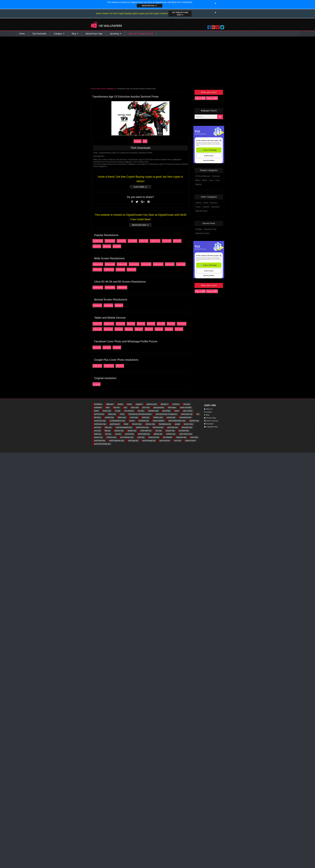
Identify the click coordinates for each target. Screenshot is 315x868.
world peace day (100, 424)
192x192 (107, 347)
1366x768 (144, 241)
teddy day (98, 434)
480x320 (97, 246)
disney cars (107, 411)
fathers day (122, 417)
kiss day (108, 434)
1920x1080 (110, 241)
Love (217, 180)
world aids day (172, 427)
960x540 (141, 324)
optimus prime (152, 404)
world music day (100, 421)
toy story (141, 411)
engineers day (181, 437)
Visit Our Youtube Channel (141, 34)
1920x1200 (134, 264)
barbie (96, 411)
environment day (185, 417)
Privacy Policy (210, 418)
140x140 (117, 347)
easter (177, 411)
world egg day (133, 441)
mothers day (109, 417)
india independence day (177, 421)
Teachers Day (210, 229)
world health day (144, 434)
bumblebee (98, 404)
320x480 (117, 246)
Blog (75, 34)
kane (108, 407)
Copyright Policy (211, 427)
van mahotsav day (127, 437)
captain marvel (190, 441)
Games (206, 207)
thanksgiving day (165, 424)
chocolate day (184, 431)
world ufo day (111, 437)
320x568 (169, 329)
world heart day (100, 441)
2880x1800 (98, 264)
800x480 (161, 324)
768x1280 (97, 329)
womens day (188, 424)
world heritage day (149, 441)
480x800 (129, 329)
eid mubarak (167, 437)
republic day (132, 431)
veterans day (150, 424)
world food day (158, 427)
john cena (146, 407)
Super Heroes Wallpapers (106, 89)
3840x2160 (98, 287)
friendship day (144, 421)
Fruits (198, 207)
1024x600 (108, 305)
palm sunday (188, 411)
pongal (177, 424)
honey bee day (154, 437)
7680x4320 (122, 287)
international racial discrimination (140, 414)
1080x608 (97, 366)
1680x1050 (158, 264)
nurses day (134, 417)
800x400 (171, 324)
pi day (122, 414)
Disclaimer (209, 424)
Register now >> (150, 6)
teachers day (194, 421)
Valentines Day (202, 233)
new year (187, 404)
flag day (107, 431)
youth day (141, 437)
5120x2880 (110, 287)
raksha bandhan (158, 421)
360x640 (107, 246)
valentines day (153, 411)
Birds (205, 180)
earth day (97, 427)
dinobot (120, 404)
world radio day (146, 431)
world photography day (124, 427)
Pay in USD (212, 98)
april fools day (99, 414)
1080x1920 (109, 324)
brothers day (171, 434)
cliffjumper (110, 404)
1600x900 (122, 241)
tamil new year (165, 441)
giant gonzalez (159, 407)
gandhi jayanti (115, 424)
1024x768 (167, 241)
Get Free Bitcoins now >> (180, 14)
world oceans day (186, 434)
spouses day (119, 431)
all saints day (137, 424)
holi (198, 414)
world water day (187, 414)
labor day (108, 427)
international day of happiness (166, 414)
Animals (216, 176)
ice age (118, 411)
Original (97, 384)
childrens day (158, 417)
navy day (97, 431)
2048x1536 (98, 241)
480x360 (139, 329)
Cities (206, 203)
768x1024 (182, 324)
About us (208, 409)
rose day (159, 431)
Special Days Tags (94, 34)
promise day (129, 434)
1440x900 (133, 241)
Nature (199, 184)
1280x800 (121, 270)
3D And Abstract (203, 176)
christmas (176, 404)
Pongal (199, 229)
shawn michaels (186, 407)
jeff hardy (97, 417)
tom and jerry (129, 411)
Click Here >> (140, 187)
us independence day (117, 421)
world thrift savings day (102, 444)
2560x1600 (110, 264)
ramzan (132, 421)
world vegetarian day (117, 441)
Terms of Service (211, 421)
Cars (211, 180)
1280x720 (132, 270)
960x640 (131, 324)
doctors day (98, 437)
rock (125, 407)
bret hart (117, 407)
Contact (208, 412)
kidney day (112, 414)
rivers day (177, 441)
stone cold (134, 407)
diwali (126, 424)
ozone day (194, 437)
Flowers (214, 203)
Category (59, 34)
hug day (118, 434)
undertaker (98, 407)
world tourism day (142, 427)
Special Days (201, 211)
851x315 (97, 347)
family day (145, 417)
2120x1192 (109, 366)
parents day (171, 417)
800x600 (177, 241)
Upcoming (115, 34)
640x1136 (108, 329)
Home (22, 34)
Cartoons (215, 207)
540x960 (119, 329)
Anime (198, 203)
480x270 (120, 366)
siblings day (158, 434)
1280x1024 (155, 241)
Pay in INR (200, 98)
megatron (139, 404)
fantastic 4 (164, 404)
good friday (166, 411)
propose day (170, 431)
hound (129, 404)
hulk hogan (172, 407)
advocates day (187, 427)
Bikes (198, 180)
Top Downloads (39, 34)
